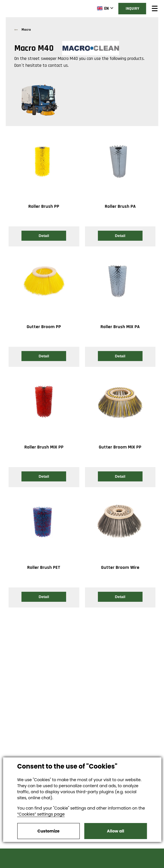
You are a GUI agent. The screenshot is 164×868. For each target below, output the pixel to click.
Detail (44, 236)
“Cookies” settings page (41, 814)
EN (103, 8)
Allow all (116, 831)
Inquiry (132, 9)
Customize (49, 831)
